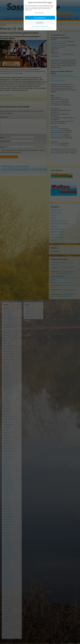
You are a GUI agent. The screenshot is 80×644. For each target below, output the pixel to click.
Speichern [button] (40, 23)
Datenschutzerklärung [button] (41, 28)
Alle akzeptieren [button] (40, 18)
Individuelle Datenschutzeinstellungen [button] (40, 26)
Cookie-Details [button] (31, 28)
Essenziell (39, 13)
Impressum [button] (50, 28)
